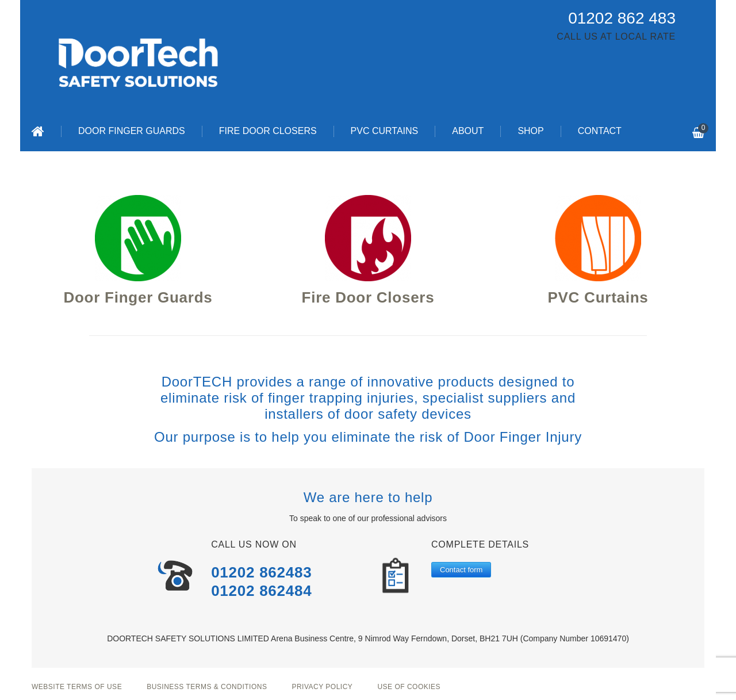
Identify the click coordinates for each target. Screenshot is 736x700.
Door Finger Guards (132, 131)
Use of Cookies (409, 687)
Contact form (461, 570)
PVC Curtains (385, 131)
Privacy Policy (322, 687)
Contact (600, 131)
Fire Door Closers (268, 131)
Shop (530, 131)
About (468, 131)
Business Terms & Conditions (207, 687)
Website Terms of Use (77, 687)
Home (38, 131)
